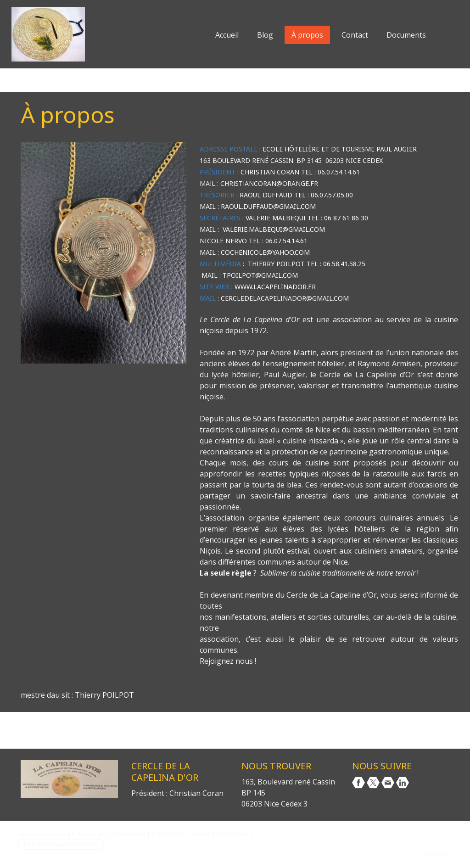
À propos (307, 35)
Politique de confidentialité (109, 834)
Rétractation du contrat (61, 844)
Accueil (227, 35)
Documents (406, 35)
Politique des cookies (181, 834)
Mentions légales (42, 834)
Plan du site (233, 834)
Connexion (436, 854)
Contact (355, 35)
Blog (265, 35)
